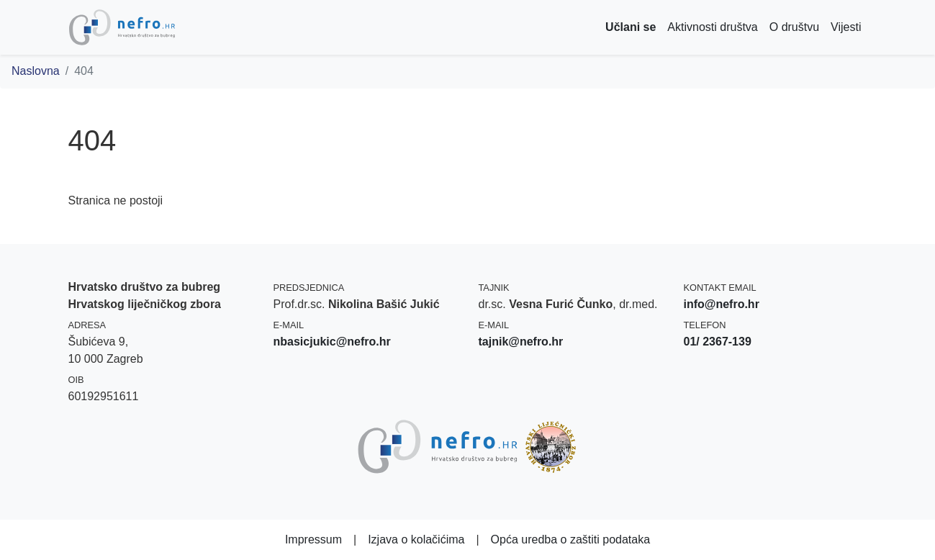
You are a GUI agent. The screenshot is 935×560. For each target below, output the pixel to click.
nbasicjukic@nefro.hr (332, 342)
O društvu (794, 27)
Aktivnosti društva (712, 27)
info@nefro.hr (722, 304)
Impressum (313, 539)
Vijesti (846, 27)
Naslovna (36, 71)
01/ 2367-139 (718, 342)
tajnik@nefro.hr (521, 342)
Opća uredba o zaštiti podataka (570, 539)
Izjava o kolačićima (416, 539)
